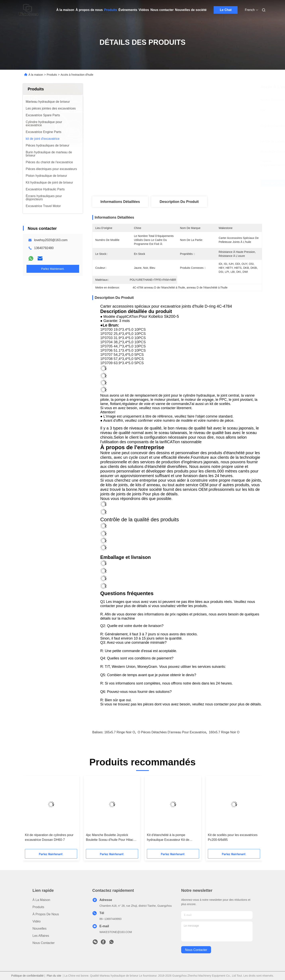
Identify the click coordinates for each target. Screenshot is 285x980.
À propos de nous (89, 10)
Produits (111, 10)
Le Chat (226, 10)
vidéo (37, 921)
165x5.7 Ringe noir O (120, 732)
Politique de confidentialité (27, 976)
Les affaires (41, 936)
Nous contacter (162, 10)
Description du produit (179, 202)
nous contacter (196, 950)
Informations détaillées (120, 202)
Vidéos (144, 10)
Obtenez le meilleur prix (198, 183)
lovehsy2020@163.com (51, 240)
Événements (128, 10)
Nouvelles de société (191, 10)
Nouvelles (39, 929)
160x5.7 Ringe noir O (224, 732)
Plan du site (54, 976)
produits (38, 907)
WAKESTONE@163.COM (116, 932)
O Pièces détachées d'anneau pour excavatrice (172, 732)
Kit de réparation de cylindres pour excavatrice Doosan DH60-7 (49, 837)
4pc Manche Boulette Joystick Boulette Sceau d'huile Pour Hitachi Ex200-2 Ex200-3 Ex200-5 (111, 838)
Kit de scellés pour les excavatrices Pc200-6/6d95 (233, 837)
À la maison (65, 10)
